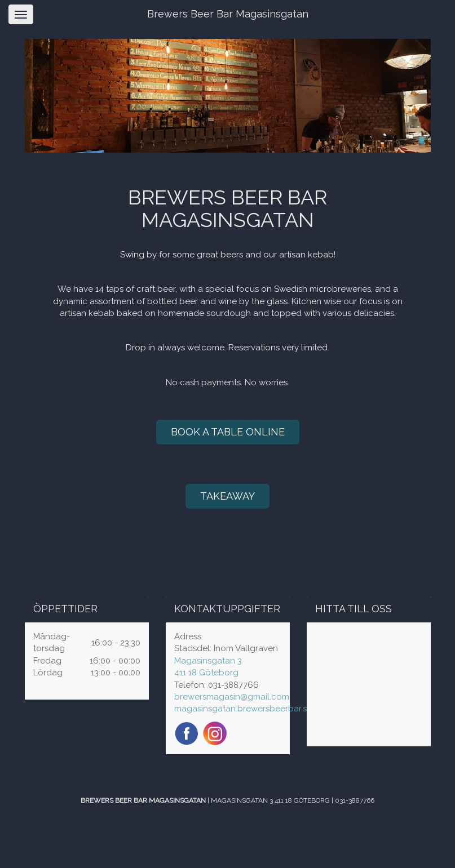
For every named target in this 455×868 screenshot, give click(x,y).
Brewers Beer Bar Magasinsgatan (228, 14)
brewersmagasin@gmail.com (232, 697)
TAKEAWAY (227, 496)
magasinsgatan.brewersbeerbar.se (243, 709)
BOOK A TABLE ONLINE (228, 432)
